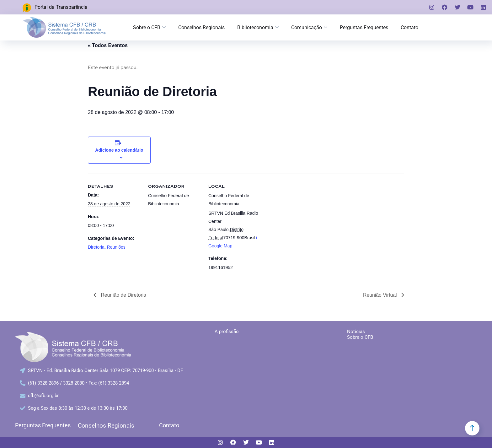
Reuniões (116, 247)
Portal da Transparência (61, 7)
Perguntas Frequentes (364, 27)
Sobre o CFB (147, 27)
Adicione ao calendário (119, 150)
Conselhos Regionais (201, 27)
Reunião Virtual (380, 295)
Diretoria (96, 247)
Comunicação (307, 27)
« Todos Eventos (108, 45)
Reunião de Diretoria (123, 295)
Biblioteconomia (255, 27)
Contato (409, 27)
